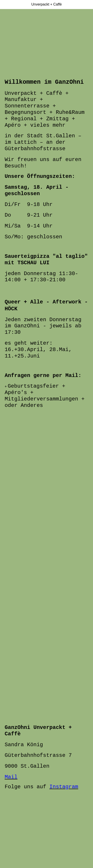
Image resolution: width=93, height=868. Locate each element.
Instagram (64, 787)
